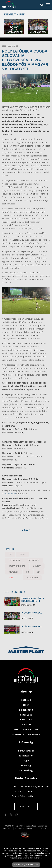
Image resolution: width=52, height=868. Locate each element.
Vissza (26, 530)
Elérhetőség (26, 770)
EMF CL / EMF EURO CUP (26, 729)
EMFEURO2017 (14, 560)
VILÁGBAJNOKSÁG (32, 613)
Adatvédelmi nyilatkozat (25, 828)
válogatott (32, 578)
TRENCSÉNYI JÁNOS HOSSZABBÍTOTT (33, 600)
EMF (10, 554)
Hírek (26, 705)
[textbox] (26, 124)
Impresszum (43, 828)
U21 (39, 572)
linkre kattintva (9, 494)
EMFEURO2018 (33, 560)
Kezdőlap (26, 700)
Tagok (26, 761)
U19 (28, 572)
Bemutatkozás (26, 751)
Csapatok (26, 724)
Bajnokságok (26, 710)
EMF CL (22, 554)
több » (12, 578)
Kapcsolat (26, 806)
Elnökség (26, 766)
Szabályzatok (26, 756)
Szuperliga (14, 572)
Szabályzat (26, 715)
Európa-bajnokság (17, 566)
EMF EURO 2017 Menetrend (26, 734)
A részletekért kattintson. (32, 858)
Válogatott (26, 720)
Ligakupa (37, 566)
